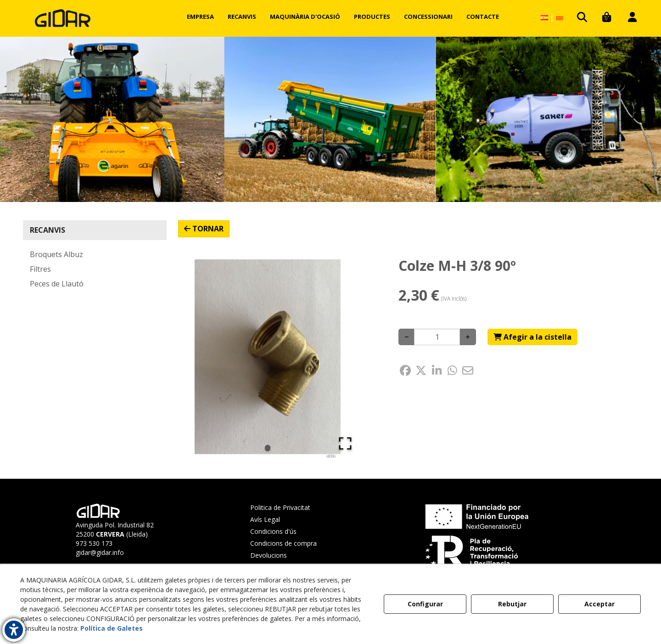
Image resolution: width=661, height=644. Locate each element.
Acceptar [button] (599, 604)
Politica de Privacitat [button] (280, 507)
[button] (63, 18)
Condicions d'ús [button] (273, 531)
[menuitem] (200, 17)
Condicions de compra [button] (283, 543)
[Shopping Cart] (532, 337)
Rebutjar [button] (512, 604)
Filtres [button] (40, 269)
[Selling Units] (437, 337)
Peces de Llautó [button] (57, 284)
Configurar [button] (425, 604)
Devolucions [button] (269, 555)
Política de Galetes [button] (112, 628)
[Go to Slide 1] (268, 448)
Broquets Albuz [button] (56, 254)
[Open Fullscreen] (345, 443)
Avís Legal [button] (265, 519)
